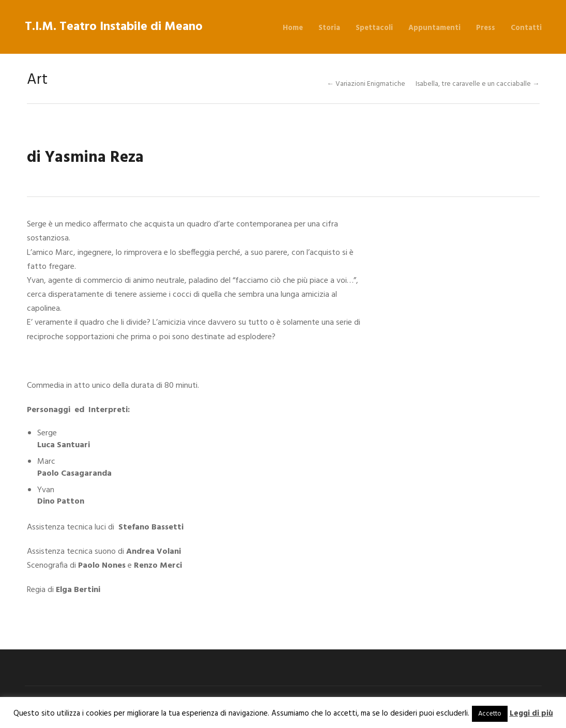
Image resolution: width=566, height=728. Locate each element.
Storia (329, 28)
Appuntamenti (434, 28)
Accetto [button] (490, 714)
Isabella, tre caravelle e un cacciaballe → (478, 84)
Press (486, 28)
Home (293, 28)
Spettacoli (374, 28)
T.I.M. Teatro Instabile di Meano (114, 27)
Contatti (526, 28)
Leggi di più (531, 714)
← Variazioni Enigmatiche (366, 84)
